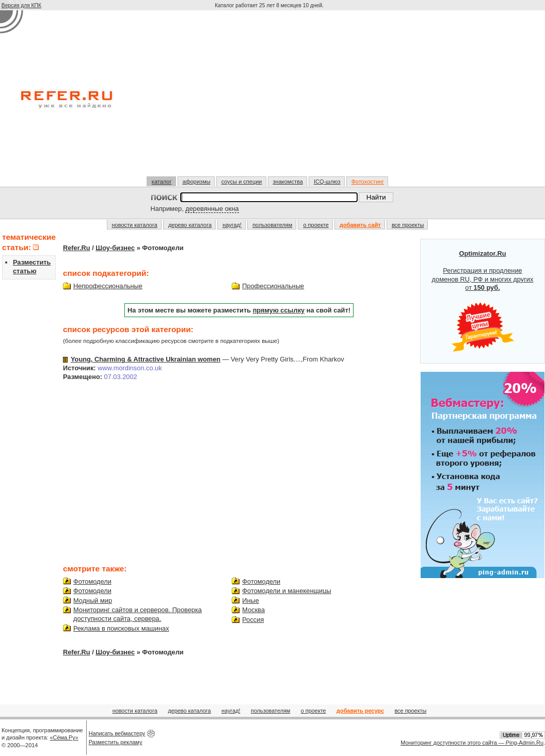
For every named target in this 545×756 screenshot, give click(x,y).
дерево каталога (190, 225)
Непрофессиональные (108, 286)
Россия (253, 620)
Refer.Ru (77, 248)
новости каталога (135, 225)
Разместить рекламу (116, 742)
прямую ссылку (279, 310)
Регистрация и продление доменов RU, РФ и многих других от (483, 301)
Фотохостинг (368, 182)
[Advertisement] (270, 97)
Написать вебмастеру (117, 733)
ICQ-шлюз (327, 182)
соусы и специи (242, 182)
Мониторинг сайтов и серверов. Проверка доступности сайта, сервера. (138, 614)
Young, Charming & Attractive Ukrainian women (146, 359)
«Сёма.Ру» (64, 737)
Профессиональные (273, 286)
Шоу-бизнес (115, 248)
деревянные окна (212, 209)
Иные (251, 601)
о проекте (316, 225)
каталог (162, 182)
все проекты (408, 225)
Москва (253, 610)
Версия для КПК (21, 5)
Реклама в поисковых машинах (121, 628)
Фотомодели (92, 581)
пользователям (272, 225)
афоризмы (197, 182)
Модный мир (93, 601)
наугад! (232, 225)
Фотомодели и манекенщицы (286, 591)
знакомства (288, 182)
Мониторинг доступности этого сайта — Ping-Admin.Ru (472, 743)
